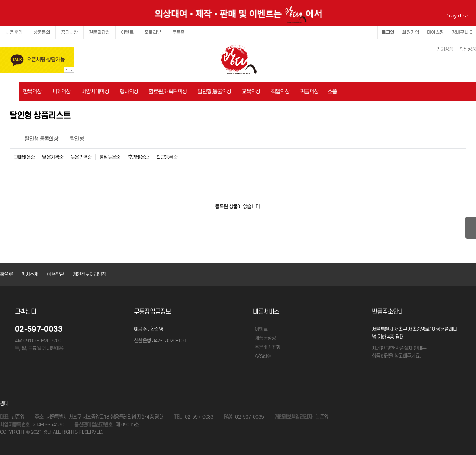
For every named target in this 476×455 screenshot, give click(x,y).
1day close (458, 16)
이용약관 (55, 274)
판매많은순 (24, 157)
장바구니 (462, 32)
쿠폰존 (178, 32)
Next (72, 70)
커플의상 (309, 91)
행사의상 (129, 91)
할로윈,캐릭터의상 (168, 91)
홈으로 (6, 274)
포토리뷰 (153, 32)
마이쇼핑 (435, 32)
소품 (332, 91)
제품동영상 (265, 338)
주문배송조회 (267, 347)
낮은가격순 (53, 157)
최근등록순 (167, 157)
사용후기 (14, 32)
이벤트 (127, 32)
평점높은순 (110, 157)
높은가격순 (81, 157)
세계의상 (61, 91)
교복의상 (251, 91)
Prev (66, 70)
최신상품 (468, 49)
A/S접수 (263, 356)
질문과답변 (99, 32)
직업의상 (280, 91)
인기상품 (445, 49)
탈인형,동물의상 (214, 91)
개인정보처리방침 (89, 274)
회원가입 (411, 32)
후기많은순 (139, 157)
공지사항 (70, 32)
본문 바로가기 (0, 0)
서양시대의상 (95, 91)
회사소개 (30, 274)
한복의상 (32, 91)
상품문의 (42, 32)
